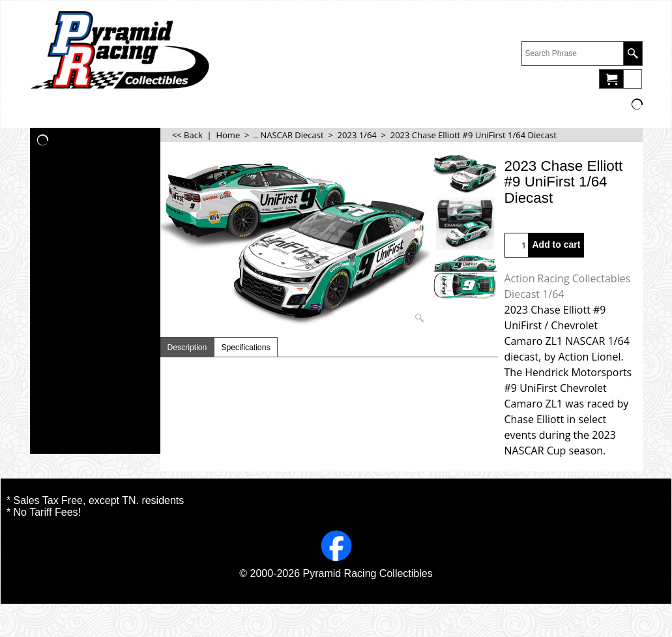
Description (187, 348)
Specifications (245, 348)
